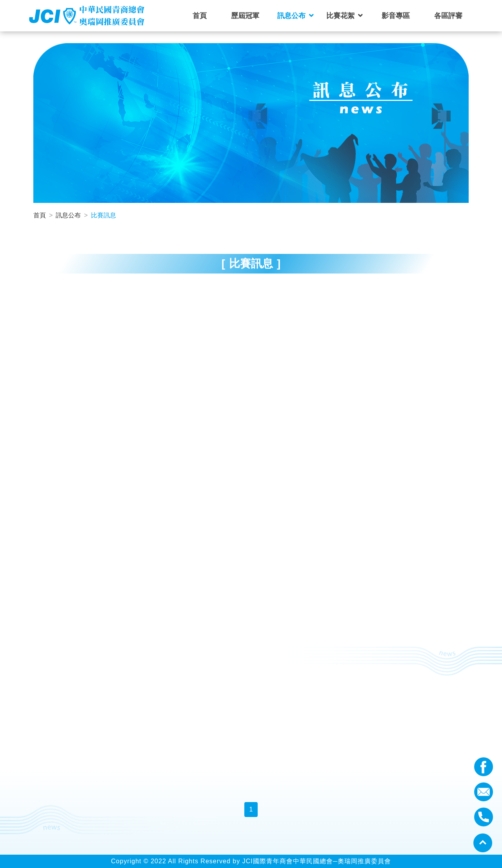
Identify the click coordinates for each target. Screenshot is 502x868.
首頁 (200, 16)
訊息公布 (291, 16)
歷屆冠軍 (245, 16)
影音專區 (396, 16)
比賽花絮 (340, 16)
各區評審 (448, 16)
